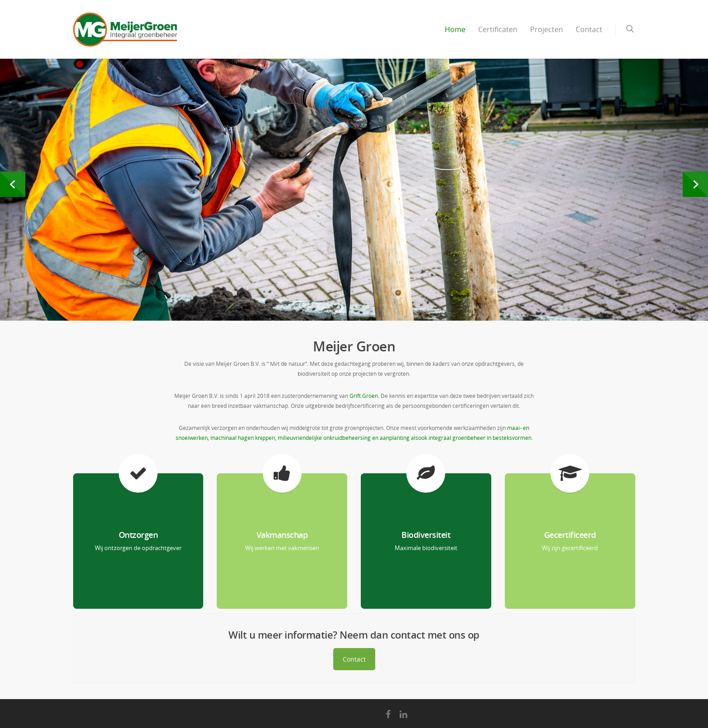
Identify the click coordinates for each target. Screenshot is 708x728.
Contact (589, 29)
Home (455, 29)
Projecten (547, 29)
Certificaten (498, 29)
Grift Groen (364, 396)
